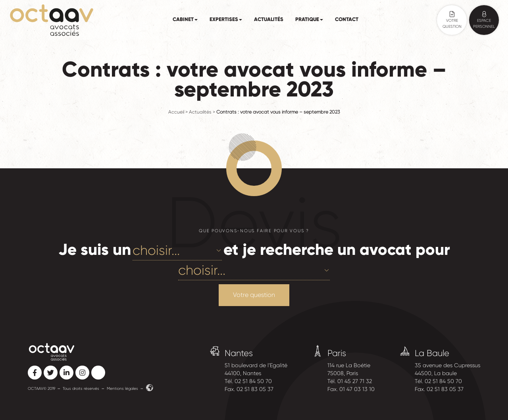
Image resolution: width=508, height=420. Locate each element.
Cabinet (185, 19)
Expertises (226, 19)
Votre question (254, 295)
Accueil (176, 112)
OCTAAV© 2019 (41, 388)
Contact (347, 19)
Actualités (269, 19)
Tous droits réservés (81, 388)
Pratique (309, 19)
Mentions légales (122, 388)
